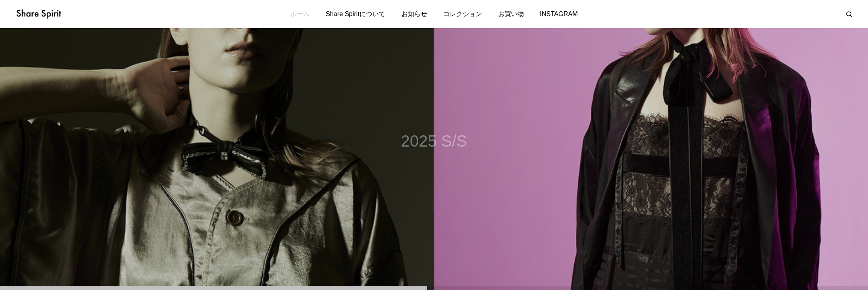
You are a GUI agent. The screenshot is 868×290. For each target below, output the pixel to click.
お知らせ (414, 14)
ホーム (300, 14)
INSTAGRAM (559, 14)
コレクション (463, 14)
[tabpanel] (434, 159)
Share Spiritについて (355, 14)
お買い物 (511, 14)
